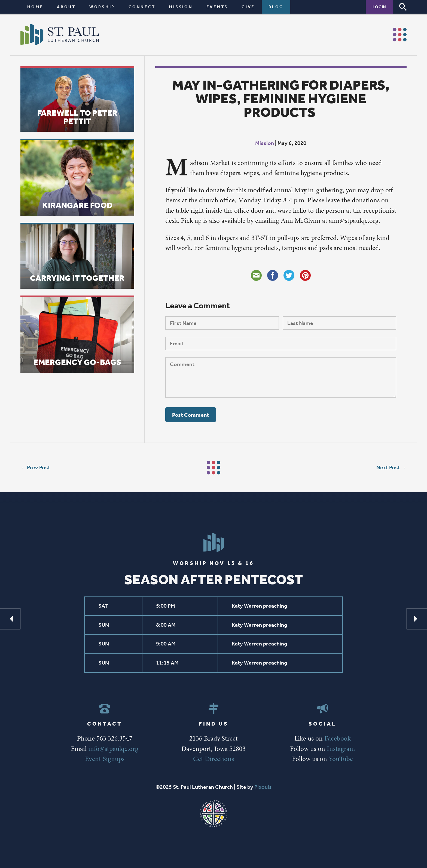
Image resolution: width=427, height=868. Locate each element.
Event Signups (105, 759)
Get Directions (213, 759)
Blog (276, 7)
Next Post (388, 467)
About (66, 7)
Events (217, 7)
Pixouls (263, 787)
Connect (142, 7)
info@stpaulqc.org (113, 749)
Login (379, 7)
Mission (181, 7)
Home (35, 7)
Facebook (338, 738)
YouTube (341, 759)
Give (248, 7)
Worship (102, 7)
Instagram (341, 749)
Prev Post (39, 467)
